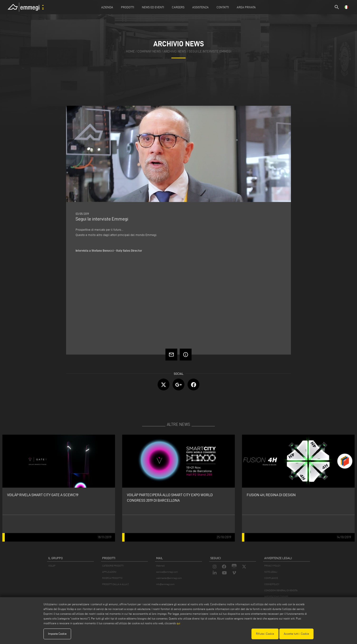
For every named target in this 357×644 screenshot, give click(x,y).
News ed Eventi (153, 7)
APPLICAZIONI (109, 572)
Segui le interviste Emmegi (210, 52)
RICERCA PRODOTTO (112, 578)
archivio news (175, 52)
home (130, 52)
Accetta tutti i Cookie (296, 634)
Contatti (223, 7)
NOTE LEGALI (271, 572)
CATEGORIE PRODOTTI (113, 566)
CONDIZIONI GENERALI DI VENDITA (281, 590)
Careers (178, 7)
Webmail (160, 566)
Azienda (107, 7)
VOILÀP (52, 566)
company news (149, 52)
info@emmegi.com (165, 584)
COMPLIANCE (271, 578)
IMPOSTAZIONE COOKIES (276, 597)
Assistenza (200, 7)
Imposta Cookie (57, 634)
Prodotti (128, 7)
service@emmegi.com (167, 572)
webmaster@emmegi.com (169, 578)
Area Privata (246, 7)
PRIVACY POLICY (272, 566)
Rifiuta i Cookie (265, 634)
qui (178, 623)
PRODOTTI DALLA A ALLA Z (115, 584)
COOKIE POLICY (272, 584)
